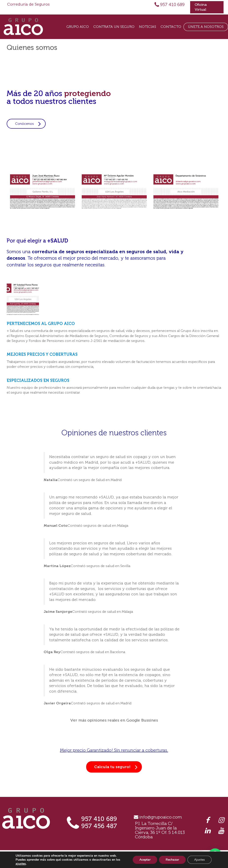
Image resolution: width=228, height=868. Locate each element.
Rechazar (172, 860)
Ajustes (199, 860)
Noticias (148, 27)
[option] (43, 192)
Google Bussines (142, 720)
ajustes (21, 864)
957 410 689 (172, 4)
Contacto (171, 27)
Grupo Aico (78, 27)
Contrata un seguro (114, 27)
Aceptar (145, 860)
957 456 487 (99, 826)
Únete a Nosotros (206, 27)
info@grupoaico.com (161, 817)
